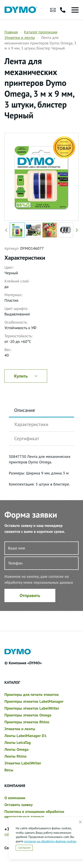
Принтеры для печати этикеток (32, 694)
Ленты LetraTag (18, 742)
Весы (9, 770)
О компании (15, 798)
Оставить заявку (19, 805)
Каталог (12, 682)
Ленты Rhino (15, 756)
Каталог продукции (41, 32)
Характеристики (31, 424)
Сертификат (27, 438)
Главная (11, 32)
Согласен (24, 848)
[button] (76, 230)
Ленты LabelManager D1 (26, 736)
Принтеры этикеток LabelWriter (32, 708)
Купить (26, 376)
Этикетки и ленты (20, 37)
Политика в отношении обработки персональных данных (34, 814)
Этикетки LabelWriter (23, 763)
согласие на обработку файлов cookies (50, 841)
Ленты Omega (16, 749)
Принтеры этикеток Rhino (27, 722)
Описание (25, 410)
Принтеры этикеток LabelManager (34, 701)
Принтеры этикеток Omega (28, 715)
